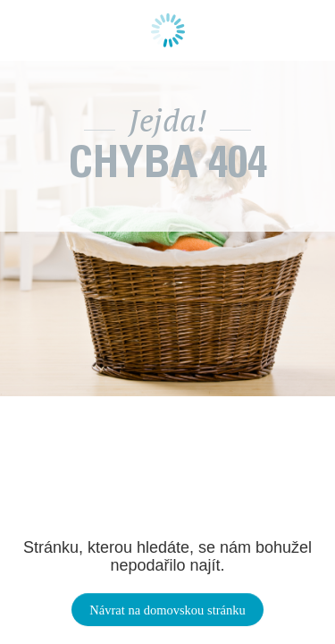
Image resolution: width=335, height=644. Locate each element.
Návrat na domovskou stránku (167, 610)
